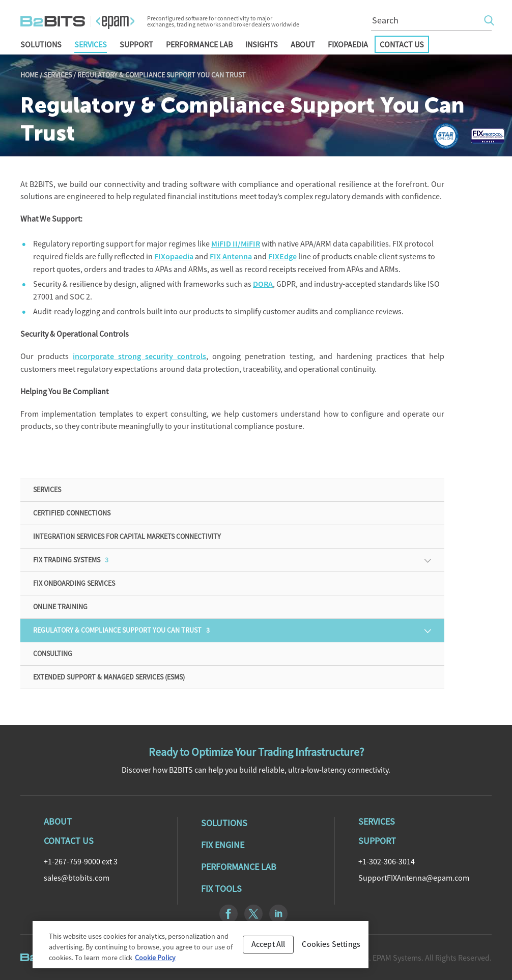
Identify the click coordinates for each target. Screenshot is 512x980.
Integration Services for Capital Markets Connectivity (127, 536)
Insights (262, 44)
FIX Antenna (231, 256)
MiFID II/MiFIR (236, 244)
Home (29, 75)
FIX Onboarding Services (74, 583)
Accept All (268, 949)
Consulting (53, 654)
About (303, 44)
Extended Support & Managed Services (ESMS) (109, 677)
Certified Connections (72, 513)
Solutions (41, 44)
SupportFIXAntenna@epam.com (414, 878)
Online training (60, 607)
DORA (263, 284)
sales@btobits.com (77, 878)
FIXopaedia (348, 44)
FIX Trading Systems (71, 560)
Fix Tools (221, 889)
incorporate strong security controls (139, 356)
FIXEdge (282, 256)
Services (91, 44)
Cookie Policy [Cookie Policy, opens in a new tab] (155, 962)
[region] (201, 949)
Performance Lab (199, 44)
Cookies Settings (331, 949)
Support (136, 44)
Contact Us (402, 44)
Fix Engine (223, 845)
